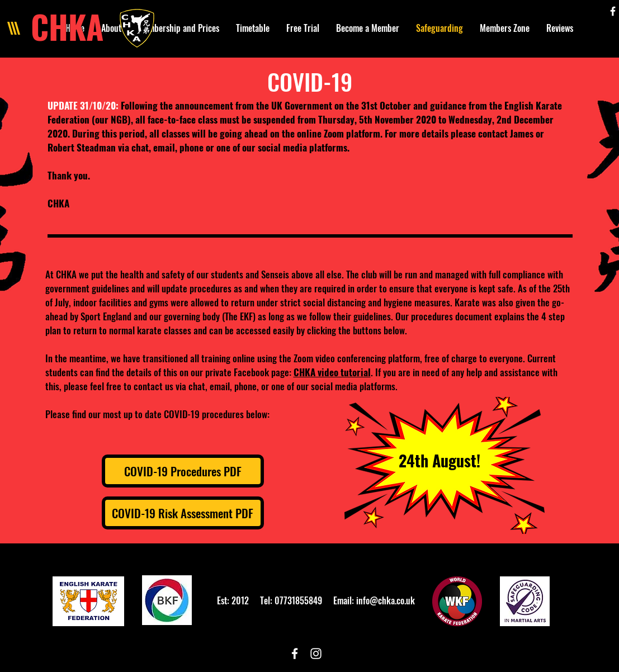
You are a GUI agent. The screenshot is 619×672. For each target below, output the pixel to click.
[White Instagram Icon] (316, 654)
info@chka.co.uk (386, 600)
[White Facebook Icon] (613, 11)
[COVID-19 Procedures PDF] (183, 471)
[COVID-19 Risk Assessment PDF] (183, 513)
